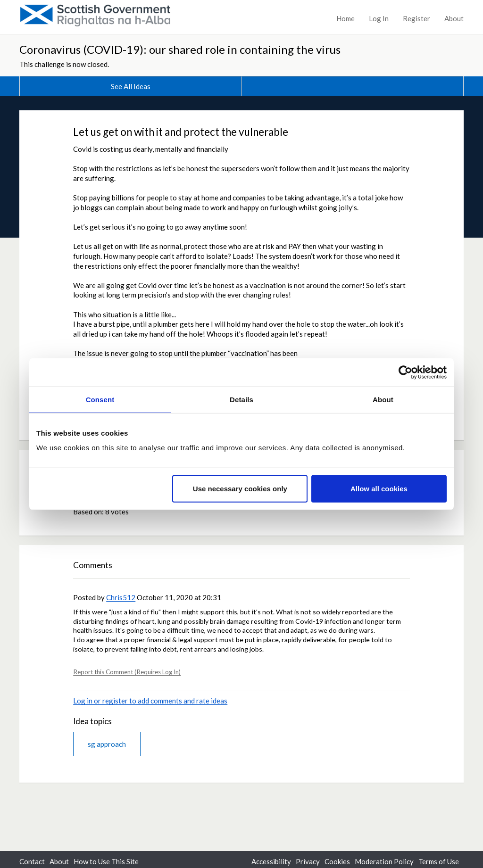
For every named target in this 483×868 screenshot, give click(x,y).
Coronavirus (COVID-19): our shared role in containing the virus (180, 49)
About (454, 18)
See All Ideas (131, 86)
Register (416, 18)
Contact (32, 861)
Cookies (337, 861)
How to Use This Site (106, 861)
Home (346, 18)
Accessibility (271, 861)
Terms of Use (439, 861)
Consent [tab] (100, 399)
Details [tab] (241, 399)
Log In (379, 18)
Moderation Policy (384, 861)
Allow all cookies (379, 489)
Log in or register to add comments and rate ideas (150, 701)
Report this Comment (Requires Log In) (127, 672)
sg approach (107, 744)
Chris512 (121, 597)
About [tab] (383, 399)
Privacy (308, 861)
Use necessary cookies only (240, 489)
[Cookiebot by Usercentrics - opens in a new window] (405, 372)
